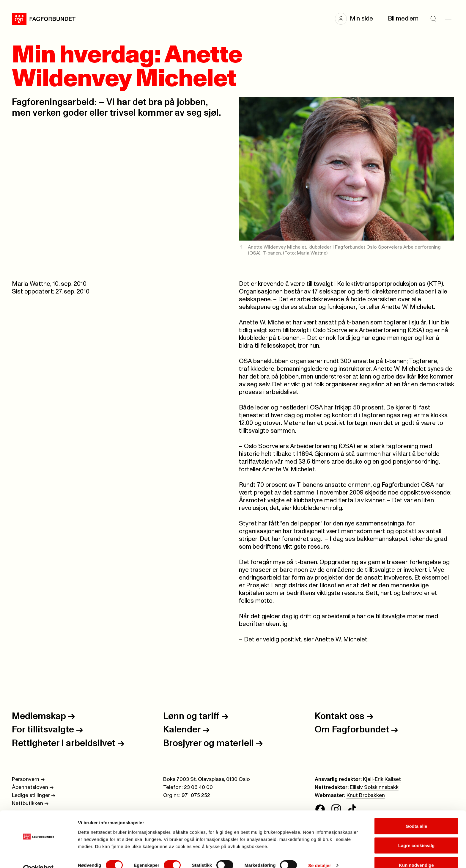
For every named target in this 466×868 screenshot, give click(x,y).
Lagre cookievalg (417, 833)
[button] (357, 19)
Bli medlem (403, 19)
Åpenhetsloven (33, 787)
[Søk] (433, 19)
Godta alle (417, 813)
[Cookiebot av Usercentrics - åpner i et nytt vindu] (38, 856)
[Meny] (448, 19)
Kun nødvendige (416, 852)
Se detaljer (320, 853)
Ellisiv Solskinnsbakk (374, 787)
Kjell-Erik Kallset (382, 779)
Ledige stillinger (34, 795)
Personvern (28, 779)
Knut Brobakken (366, 795)
